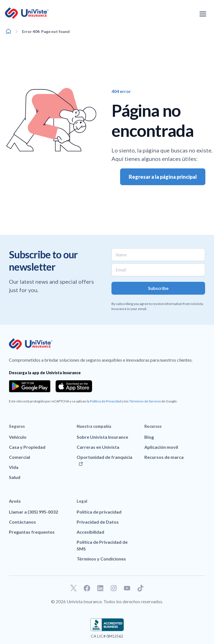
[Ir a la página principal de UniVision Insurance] (27, 13)
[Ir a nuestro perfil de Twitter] (74, 588)
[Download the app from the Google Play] (30, 386)
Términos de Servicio (145, 401)
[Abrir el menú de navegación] (203, 14)
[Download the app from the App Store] (74, 386)
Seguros (17, 426)
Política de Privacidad (106, 401)
